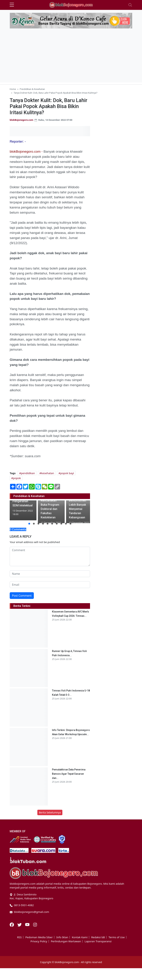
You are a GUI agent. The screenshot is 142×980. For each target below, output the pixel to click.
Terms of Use (117, 937)
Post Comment (22, 596)
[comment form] (50, 556)
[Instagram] (35, 924)
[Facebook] (12, 924)
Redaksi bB (98, 937)
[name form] (50, 574)
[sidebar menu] (12, 5)
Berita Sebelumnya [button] (50, 812)
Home (13, 89)
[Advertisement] (71, 58)
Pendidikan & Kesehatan (32, 89)
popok (17, 478)
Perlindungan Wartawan (66, 941)
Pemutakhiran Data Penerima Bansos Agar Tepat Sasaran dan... (69, 774)
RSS (19, 937)
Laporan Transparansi (98, 941)
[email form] (50, 585)
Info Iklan (62, 937)
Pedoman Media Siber (39, 937)
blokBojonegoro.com (21, 120)
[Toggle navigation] (130, 5)
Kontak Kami (80, 937)
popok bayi (67, 473)
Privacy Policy (39, 941)
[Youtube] (28, 924)
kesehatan (48, 473)
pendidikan (28, 473)
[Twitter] (20, 924)
